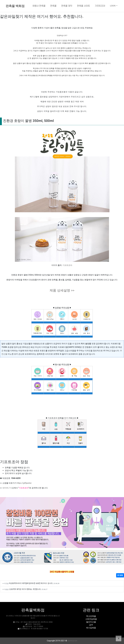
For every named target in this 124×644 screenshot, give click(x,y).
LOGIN (113, 6)
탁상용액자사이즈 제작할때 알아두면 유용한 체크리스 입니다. (31, 583)
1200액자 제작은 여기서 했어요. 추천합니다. (25, 589)
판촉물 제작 (67, 6)
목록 (120, 575)
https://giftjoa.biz (24, 483)
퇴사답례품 (91, 628)
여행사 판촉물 (39, 6)
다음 (12, 488)
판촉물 (53, 6)
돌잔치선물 (91, 622)
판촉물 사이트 (83, 6)
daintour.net (72, 641)
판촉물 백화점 (15, 6)
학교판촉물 (91, 616)
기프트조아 (100, 6)
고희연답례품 (91, 619)
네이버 (5, 488)
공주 (91, 625)
